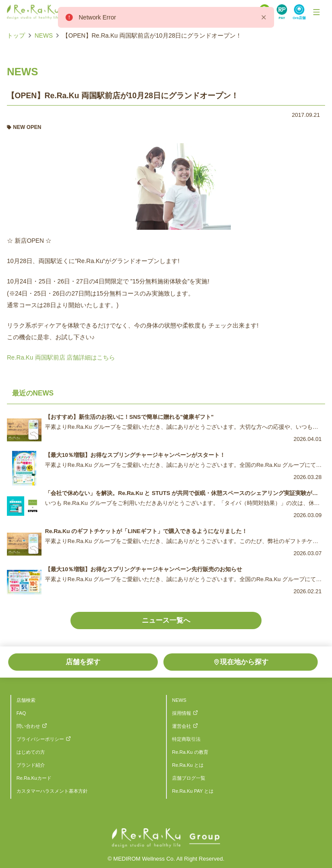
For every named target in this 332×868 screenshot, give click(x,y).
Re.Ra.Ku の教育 (190, 752)
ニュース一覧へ (166, 620)
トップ (16, 35)
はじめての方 (31, 752)
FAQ (21, 713)
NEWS (44, 35)
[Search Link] (282, 12)
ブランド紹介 (31, 765)
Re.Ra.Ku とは (188, 765)
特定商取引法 (186, 739)
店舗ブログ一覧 (189, 778)
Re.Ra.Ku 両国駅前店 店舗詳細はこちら (61, 357)
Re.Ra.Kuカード (34, 778)
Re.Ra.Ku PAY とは (193, 791)
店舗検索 (26, 700)
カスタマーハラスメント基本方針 (52, 791)
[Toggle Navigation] (316, 12)
